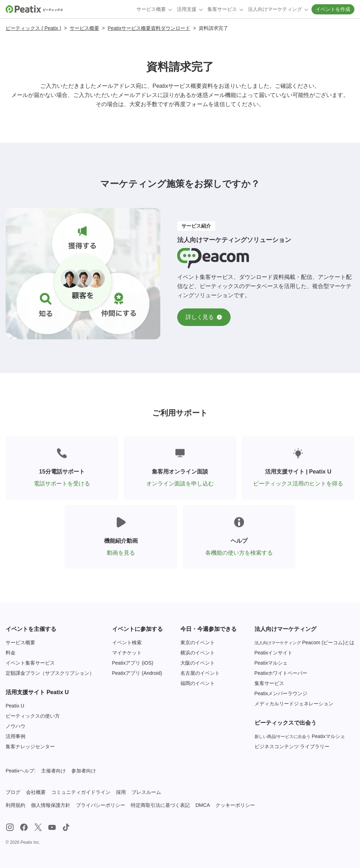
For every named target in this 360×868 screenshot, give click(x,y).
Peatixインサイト (274, 653)
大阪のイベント (198, 663)
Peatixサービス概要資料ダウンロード (149, 28)
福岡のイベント (198, 683)
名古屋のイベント (200, 673)
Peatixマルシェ (271, 663)
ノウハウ (15, 726)
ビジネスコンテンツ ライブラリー (292, 746)
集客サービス (269, 683)
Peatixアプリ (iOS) (133, 663)
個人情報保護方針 (51, 805)
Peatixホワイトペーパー (281, 673)
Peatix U (15, 706)
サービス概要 (84, 28)
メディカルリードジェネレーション (294, 704)
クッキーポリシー (235, 805)
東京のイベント (198, 642)
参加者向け (84, 771)
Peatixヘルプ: (21, 771)
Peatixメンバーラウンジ (281, 693)
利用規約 (15, 805)
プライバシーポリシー (101, 805)
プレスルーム (146, 792)
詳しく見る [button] (204, 317)
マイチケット (127, 653)
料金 (11, 653)
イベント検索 (127, 642)
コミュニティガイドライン (81, 792)
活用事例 (15, 736)
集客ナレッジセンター (30, 746)
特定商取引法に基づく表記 (160, 805)
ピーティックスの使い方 (33, 716)
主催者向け (53, 771)
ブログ (13, 792)
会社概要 (36, 792)
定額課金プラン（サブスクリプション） (50, 673)
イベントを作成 (333, 9)
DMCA (203, 805)
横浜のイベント (198, 653)
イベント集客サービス (30, 663)
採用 (121, 792)
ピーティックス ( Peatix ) (33, 28)
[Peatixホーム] (34, 9)
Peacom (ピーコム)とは (304, 642)
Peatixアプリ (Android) (137, 673)
